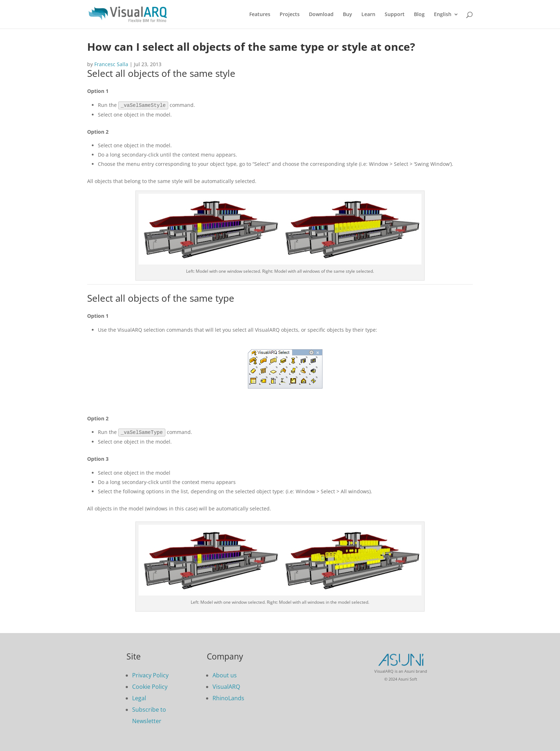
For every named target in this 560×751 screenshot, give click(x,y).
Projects (290, 15)
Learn (368, 15)
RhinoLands (228, 697)
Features (260, 15)
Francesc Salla (111, 64)
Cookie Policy (150, 686)
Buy (347, 15)
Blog (419, 15)
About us (225, 675)
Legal (139, 697)
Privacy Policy (150, 675)
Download (321, 15)
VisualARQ (226, 686)
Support (395, 15)
